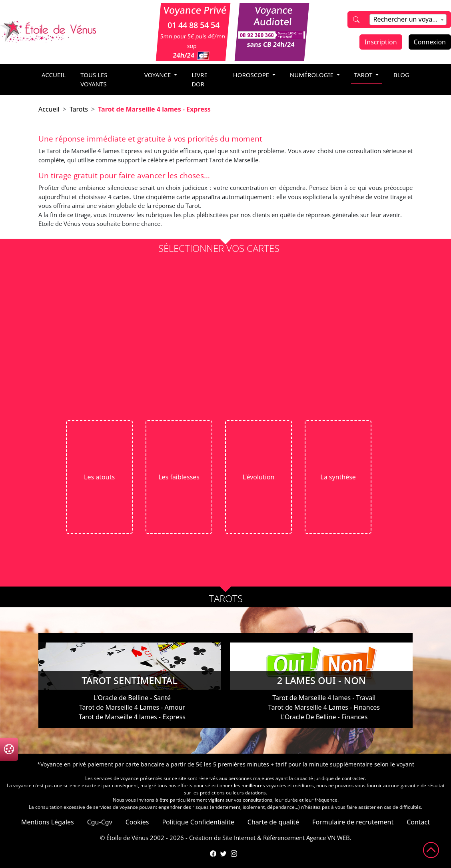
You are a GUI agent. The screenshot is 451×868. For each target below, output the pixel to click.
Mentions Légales (48, 822)
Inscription (381, 42)
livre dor (200, 79)
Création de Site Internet (222, 838)
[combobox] (408, 20)
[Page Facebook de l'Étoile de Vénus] (213, 854)
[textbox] (408, 19)
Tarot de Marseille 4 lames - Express (154, 109)
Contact (418, 822)
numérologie (312, 75)
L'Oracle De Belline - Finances (324, 717)
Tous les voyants (94, 79)
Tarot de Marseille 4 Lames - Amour (132, 707)
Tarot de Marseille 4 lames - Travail (324, 698)
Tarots (79, 109)
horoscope (252, 75)
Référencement (284, 838)
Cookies (137, 822)
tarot (364, 75)
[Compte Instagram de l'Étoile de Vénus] (234, 854)
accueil (54, 75)
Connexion (430, 42)
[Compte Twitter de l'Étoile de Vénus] (224, 854)
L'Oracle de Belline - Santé (132, 698)
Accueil (49, 109)
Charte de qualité (273, 822)
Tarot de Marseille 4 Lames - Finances (324, 707)
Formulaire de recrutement (353, 822)
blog (401, 75)
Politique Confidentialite (198, 822)
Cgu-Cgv (100, 822)
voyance (159, 75)
